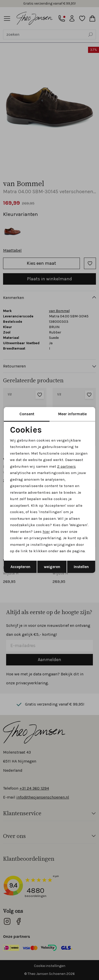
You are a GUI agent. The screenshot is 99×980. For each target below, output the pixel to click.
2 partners (66, 466)
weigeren (52, 567)
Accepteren (20, 567)
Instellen (81, 567)
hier (46, 532)
